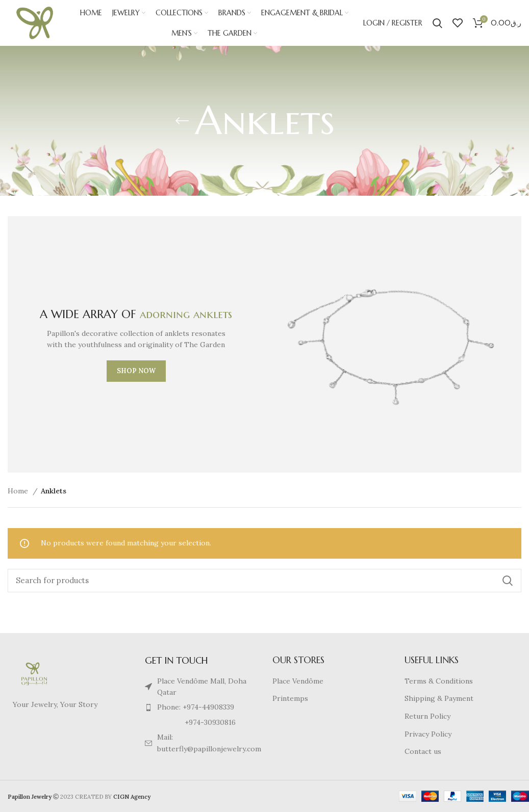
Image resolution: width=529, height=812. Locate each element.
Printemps (290, 698)
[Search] (437, 23)
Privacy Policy (428, 734)
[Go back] (182, 121)
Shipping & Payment (439, 698)
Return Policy (427, 716)
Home (19, 491)
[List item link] (198, 707)
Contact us (423, 751)
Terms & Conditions (439, 681)
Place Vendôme (298, 681)
